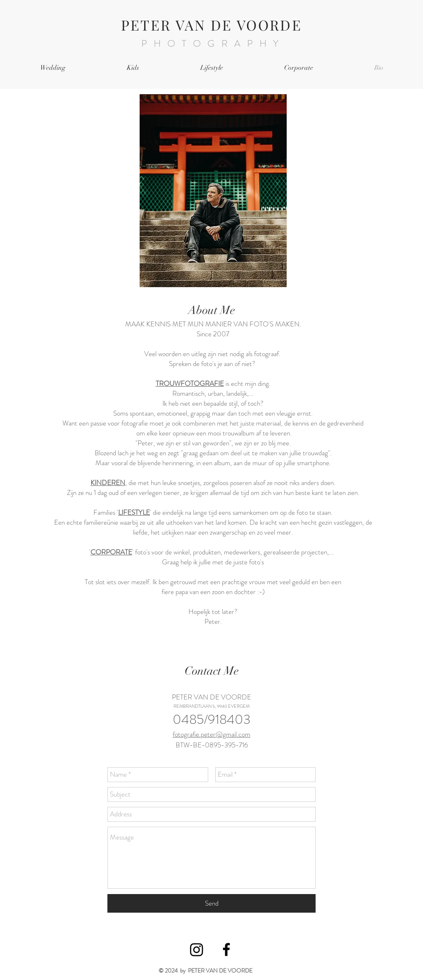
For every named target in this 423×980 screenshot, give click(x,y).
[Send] (211, 903)
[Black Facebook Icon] (226, 949)
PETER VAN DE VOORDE (212, 25)
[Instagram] (197, 949)
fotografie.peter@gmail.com (211, 734)
